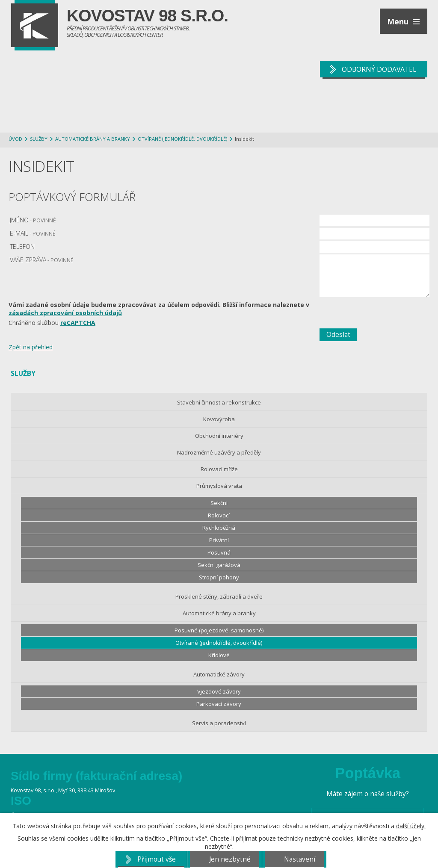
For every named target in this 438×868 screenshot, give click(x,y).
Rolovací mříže (219, 469)
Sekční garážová (219, 565)
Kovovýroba (219, 419)
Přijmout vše (157, 859)
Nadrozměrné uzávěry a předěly (219, 452)
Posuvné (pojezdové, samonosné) (219, 630)
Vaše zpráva (42, 260)
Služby (39, 139)
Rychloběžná (219, 528)
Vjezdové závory (219, 691)
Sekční (219, 503)
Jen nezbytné (230, 859)
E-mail (33, 233)
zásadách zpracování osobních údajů (65, 313)
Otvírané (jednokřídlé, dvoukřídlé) (182, 139)
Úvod (15, 139)
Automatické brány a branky (93, 139)
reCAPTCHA (78, 323)
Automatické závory (219, 674)
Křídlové (219, 655)
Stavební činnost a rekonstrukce (219, 402)
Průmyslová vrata (219, 486)
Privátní (219, 540)
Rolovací (219, 515)
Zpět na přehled (31, 347)
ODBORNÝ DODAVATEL (379, 69)
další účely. (411, 826)
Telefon (22, 247)
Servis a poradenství (219, 723)
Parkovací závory (219, 704)
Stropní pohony (219, 577)
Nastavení (300, 859)
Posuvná (219, 552)
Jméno (33, 220)
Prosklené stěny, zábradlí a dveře (219, 596)
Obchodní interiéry (219, 436)
